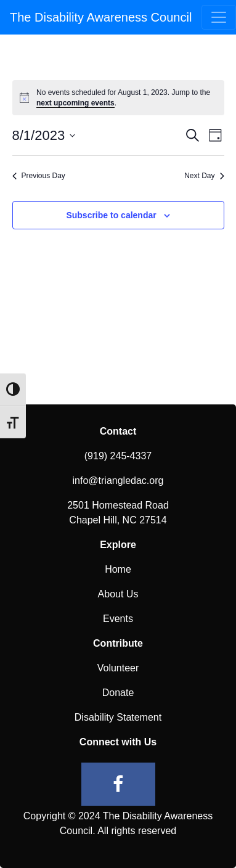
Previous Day (39, 176)
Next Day (204, 176)
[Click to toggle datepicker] (44, 135)
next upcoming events (75, 103)
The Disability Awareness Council (101, 17)
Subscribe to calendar (111, 215)
